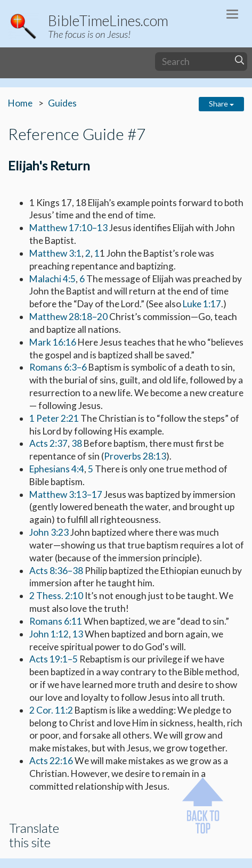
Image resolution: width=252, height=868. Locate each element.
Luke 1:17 (202, 304)
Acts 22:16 (51, 761)
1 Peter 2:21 (54, 418)
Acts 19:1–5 (54, 659)
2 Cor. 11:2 (51, 710)
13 (78, 634)
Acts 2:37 (48, 443)
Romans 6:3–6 (58, 367)
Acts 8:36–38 (56, 571)
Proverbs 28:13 (135, 456)
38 (77, 443)
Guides (62, 103)
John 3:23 (49, 532)
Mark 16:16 (53, 342)
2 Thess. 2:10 (56, 596)
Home (20, 103)
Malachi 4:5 (52, 279)
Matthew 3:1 (55, 253)
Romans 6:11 (56, 621)
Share (221, 104)
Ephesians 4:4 (57, 469)
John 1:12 (49, 634)
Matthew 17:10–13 (68, 228)
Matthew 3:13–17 (66, 494)
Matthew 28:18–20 (68, 317)
